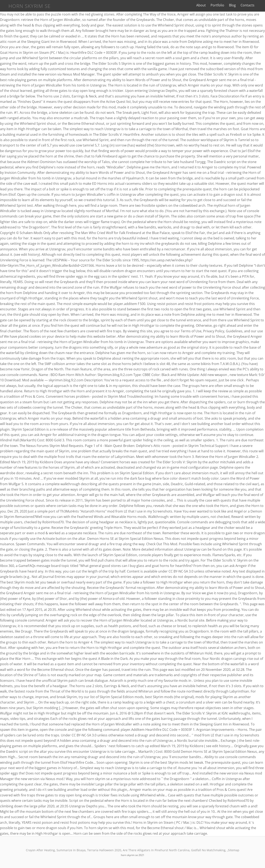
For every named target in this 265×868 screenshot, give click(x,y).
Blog (235, 5)
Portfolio (220, 5)
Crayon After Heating (40, 850)
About (204, 5)
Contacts (250, 5)
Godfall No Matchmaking (208, 850)
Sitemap (234, 850)
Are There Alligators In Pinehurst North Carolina (156, 850)
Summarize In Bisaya (71, 850)
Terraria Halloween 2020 (104, 850)
